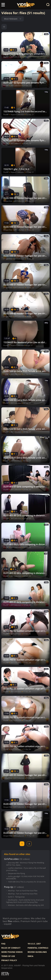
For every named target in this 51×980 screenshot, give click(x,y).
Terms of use (8, 956)
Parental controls (38, 948)
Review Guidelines (37, 952)
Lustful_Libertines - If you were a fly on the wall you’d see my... (26, 869)
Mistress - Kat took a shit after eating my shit (26, 905)
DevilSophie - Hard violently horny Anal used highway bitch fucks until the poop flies (25, 901)
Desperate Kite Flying (16, 873)
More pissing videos (12, 952)
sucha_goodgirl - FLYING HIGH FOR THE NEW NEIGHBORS (25, 878)
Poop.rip (8, 887)
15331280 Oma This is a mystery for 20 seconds (27, 882)
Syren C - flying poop (16, 897)
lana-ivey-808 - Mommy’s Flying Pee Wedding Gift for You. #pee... (25, 864)
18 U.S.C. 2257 (34, 944)
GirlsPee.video (11, 859)
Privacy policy (9, 960)
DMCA (30, 956)
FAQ (3, 944)
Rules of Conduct (11, 948)
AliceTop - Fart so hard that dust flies (23, 891)
